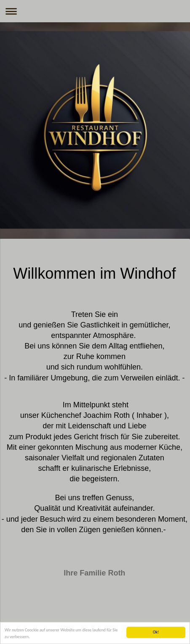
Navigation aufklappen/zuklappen (95, 11)
